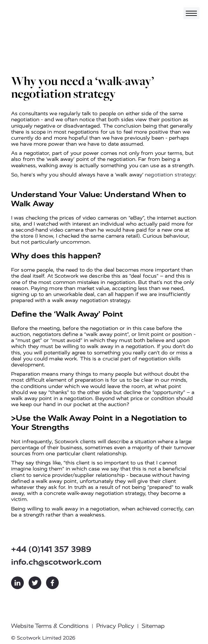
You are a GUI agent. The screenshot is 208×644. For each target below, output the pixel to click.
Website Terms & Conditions (50, 626)
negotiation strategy (170, 175)
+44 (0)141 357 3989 (51, 549)
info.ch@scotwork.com (56, 562)
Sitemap (153, 626)
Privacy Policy (115, 626)
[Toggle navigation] (191, 13)
